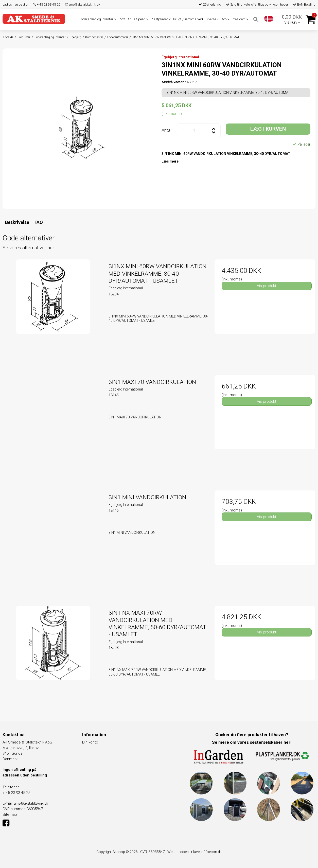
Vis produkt (267, 286)
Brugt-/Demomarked (188, 19)
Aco (225, 19)
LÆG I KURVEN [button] (268, 129)
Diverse (212, 19)
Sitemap (10, 814)
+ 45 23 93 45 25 (47, 4)
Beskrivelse (17, 222)
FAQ (39, 222)
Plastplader (161, 19)
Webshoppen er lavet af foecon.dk (195, 852)
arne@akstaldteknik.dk (83, 4)
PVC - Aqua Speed (133, 19)
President (240, 19)
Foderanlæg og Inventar (98, 19)
